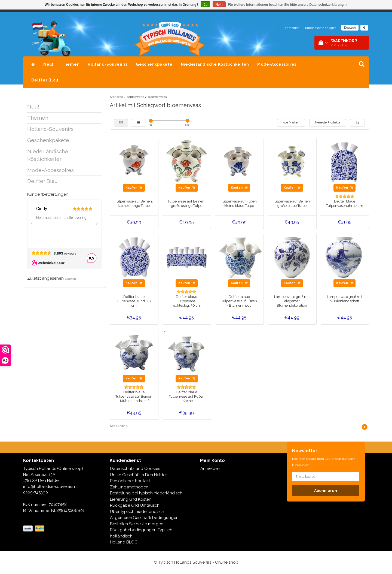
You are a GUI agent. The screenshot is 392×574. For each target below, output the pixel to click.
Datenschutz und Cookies (135, 469)
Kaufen (134, 188)
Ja (205, 5)
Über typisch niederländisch (137, 512)
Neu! (48, 64)
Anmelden (210, 469)
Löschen (70, 279)
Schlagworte (135, 97)
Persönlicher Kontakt (130, 481)
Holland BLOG (124, 542)
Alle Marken (291, 123)
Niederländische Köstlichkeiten (215, 64)
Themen (71, 64)
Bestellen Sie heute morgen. (137, 524)
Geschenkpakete (154, 64)
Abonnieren (326, 491)
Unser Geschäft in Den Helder (138, 475)
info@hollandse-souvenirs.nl (50, 487)
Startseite (116, 97)
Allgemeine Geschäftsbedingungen (144, 518)
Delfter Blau (45, 80)
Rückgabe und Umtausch (135, 505)
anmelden (292, 28)
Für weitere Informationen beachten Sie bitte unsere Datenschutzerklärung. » (288, 5)
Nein (219, 5)
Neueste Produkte (328, 123)
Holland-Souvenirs (108, 64)
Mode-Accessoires (277, 64)
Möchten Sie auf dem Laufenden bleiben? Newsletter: (323, 462)
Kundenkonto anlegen (321, 28)
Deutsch (350, 28)
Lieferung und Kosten (131, 499)
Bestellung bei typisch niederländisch (146, 493)
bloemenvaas (157, 97)
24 (357, 123)
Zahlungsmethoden (129, 487)
